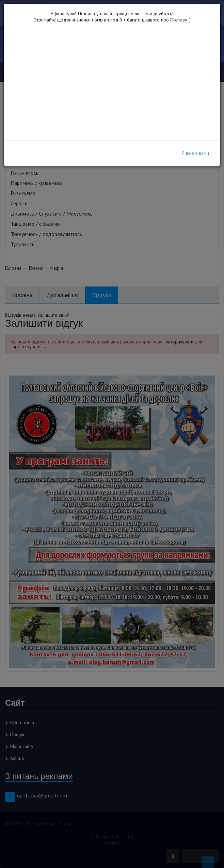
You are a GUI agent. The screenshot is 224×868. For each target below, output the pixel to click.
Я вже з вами (195, 153)
